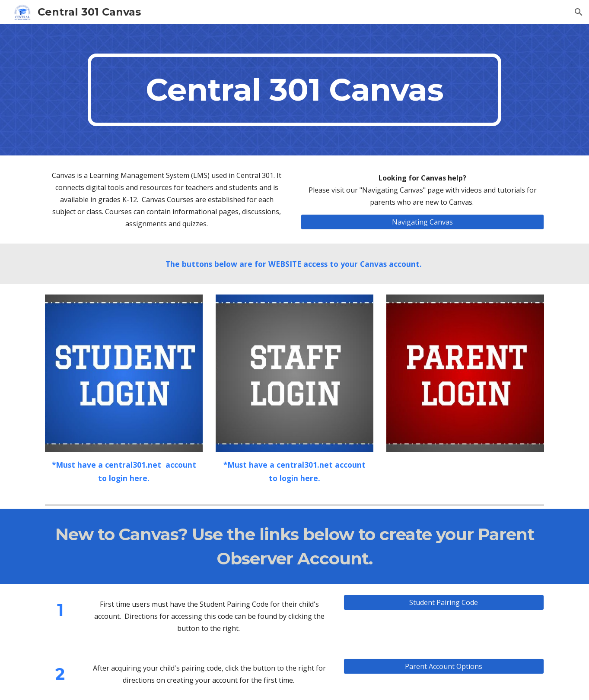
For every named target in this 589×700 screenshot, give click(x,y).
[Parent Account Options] (444, 666)
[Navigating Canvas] (422, 222)
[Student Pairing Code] (444, 602)
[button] (579, 12)
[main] (294, 90)
